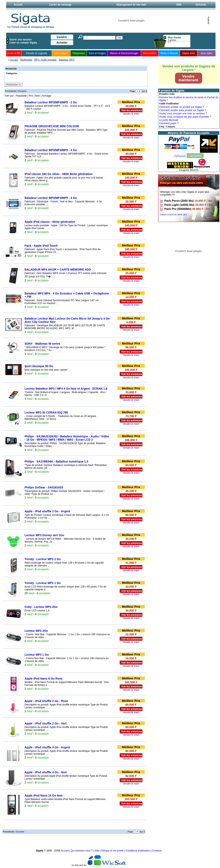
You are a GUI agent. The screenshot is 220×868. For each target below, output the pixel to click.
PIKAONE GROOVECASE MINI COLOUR (52, 126)
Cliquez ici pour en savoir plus (173, 214)
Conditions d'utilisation (138, 851)
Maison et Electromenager (124, 53)
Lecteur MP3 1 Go (37, 655)
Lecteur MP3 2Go (36, 631)
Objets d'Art (189, 53)
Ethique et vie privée (113, 851)
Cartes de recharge (60, 5)
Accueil (18, 5)
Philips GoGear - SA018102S (44, 487)
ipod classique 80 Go (39, 366)
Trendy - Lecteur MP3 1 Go (43, 583)
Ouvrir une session (21, 40)
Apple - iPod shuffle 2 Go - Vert (45, 723)
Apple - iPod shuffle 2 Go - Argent (47, 511)
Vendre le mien (131, 114)
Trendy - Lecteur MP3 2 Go (43, 559)
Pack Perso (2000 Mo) (179, 201)
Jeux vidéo (206, 53)
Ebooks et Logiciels (36, 53)
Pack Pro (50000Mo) (178, 209)
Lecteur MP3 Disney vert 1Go (44, 535)
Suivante (22, 91)
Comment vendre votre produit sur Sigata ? (182, 110)
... (44, 109)
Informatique (61, 53)
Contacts (157, 851)
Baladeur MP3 (67, 60)
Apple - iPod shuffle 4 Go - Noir (46, 772)
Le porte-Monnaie (169, 120)
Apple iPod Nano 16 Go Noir (44, 796)
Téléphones (79, 53)
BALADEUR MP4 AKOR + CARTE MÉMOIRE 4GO (58, 270)
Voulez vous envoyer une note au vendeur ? (183, 114)
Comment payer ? (169, 123)
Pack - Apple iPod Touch (41, 246)
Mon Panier (175, 38)
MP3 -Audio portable (45, 60)
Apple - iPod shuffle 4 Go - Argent (47, 747)
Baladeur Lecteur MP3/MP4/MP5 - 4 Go (51, 150)
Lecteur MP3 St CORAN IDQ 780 (46, 412)
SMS (179, 5)
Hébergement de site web (131, 5)
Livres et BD (14, 53)
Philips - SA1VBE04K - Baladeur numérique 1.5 (56, 461)
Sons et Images (97, 53)
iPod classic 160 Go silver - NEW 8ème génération (58, 174)
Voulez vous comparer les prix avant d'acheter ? (185, 117)
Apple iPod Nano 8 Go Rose (43, 679)
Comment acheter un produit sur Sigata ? (181, 107)
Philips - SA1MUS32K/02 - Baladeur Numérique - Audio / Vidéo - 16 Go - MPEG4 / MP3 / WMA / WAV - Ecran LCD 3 (67, 438)
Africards (201, 5)
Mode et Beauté (169, 53)
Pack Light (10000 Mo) (179, 205)
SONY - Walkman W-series (42, 344)
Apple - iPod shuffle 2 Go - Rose (46, 701)
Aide (97, 851)
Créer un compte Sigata (23, 43)
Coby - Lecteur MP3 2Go (41, 607)
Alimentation (150, 53)
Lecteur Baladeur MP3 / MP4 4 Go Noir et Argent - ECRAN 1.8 (66, 389)
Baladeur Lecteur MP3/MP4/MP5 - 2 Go (51, 102)
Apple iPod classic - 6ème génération (50, 222)
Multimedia (26, 60)
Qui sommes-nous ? (82, 851)
